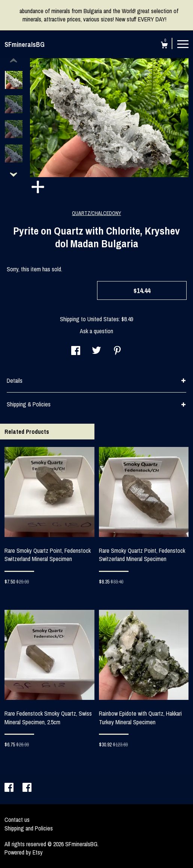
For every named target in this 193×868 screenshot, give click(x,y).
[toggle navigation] (183, 44)
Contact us (17, 820)
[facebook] (10, 788)
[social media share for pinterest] (117, 351)
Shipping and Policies (29, 828)
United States (103, 319)
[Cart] (164, 46)
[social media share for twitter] (96, 351)
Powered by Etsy (24, 852)
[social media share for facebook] (76, 351)
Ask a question (96, 331)
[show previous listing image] (13, 61)
